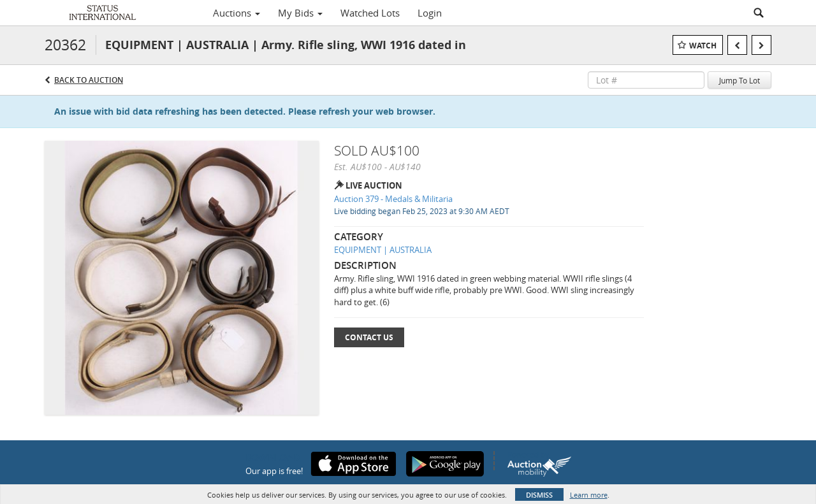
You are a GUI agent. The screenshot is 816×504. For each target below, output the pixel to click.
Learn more (589, 495)
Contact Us (369, 337)
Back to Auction (89, 80)
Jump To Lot (739, 80)
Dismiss (539, 495)
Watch (703, 46)
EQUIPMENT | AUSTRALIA (383, 250)
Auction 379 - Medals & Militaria (393, 199)
